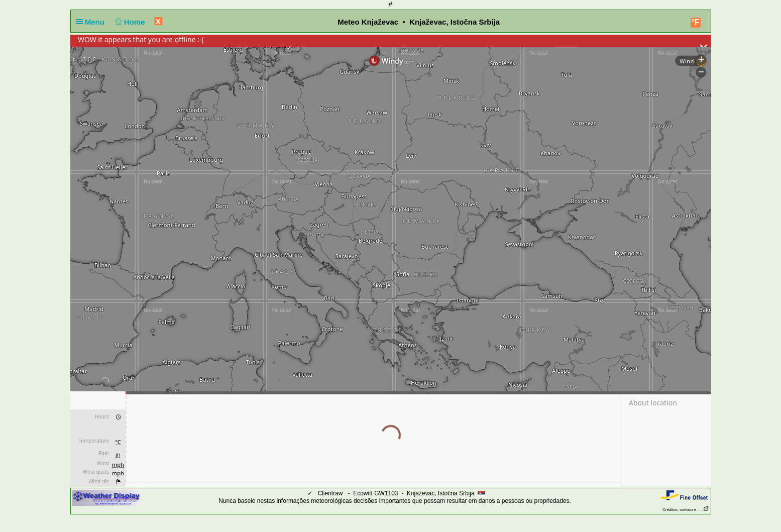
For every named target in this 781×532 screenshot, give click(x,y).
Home (129, 22)
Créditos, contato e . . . (686, 510)
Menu (92, 22)
